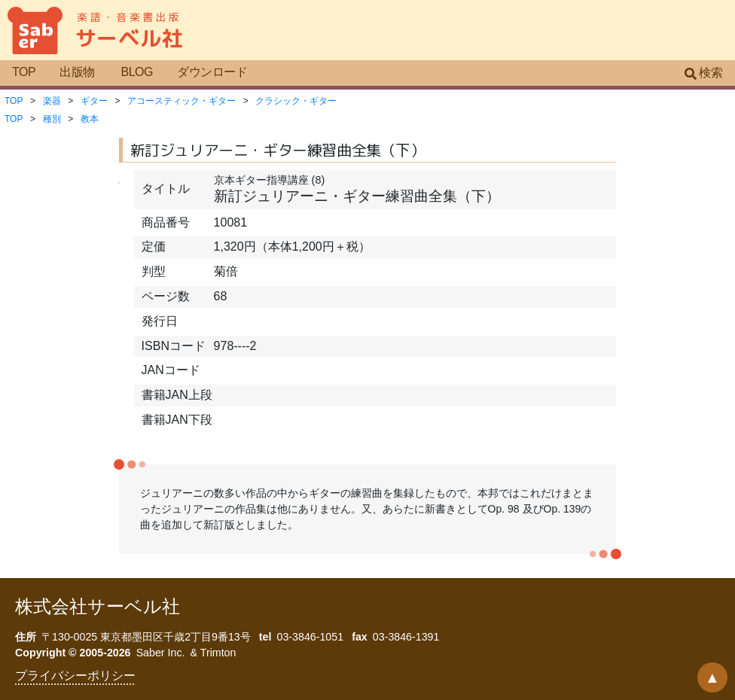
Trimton (218, 653)
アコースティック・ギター (181, 101)
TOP (24, 72)
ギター (94, 101)
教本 (90, 119)
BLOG (137, 72)
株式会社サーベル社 (98, 606)
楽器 (52, 101)
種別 (52, 119)
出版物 (77, 72)
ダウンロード (212, 72)
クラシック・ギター (296, 101)
